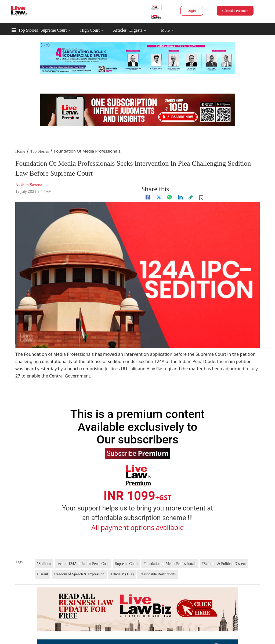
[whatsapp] (169, 197)
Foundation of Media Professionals (170, 564)
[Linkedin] (180, 197)
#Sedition (44, 564)
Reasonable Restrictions (158, 574)
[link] (191, 197)
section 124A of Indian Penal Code (83, 564)
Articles (120, 30)
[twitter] (159, 197)
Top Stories (28, 30)
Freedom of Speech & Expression (79, 574)
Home (20, 151)
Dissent (42, 574)
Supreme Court (54, 30)
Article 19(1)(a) (122, 574)
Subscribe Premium (235, 11)
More (167, 30)
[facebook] (148, 197)
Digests (136, 30)
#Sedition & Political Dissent (224, 564)
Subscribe (137, 453)
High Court (90, 30)
